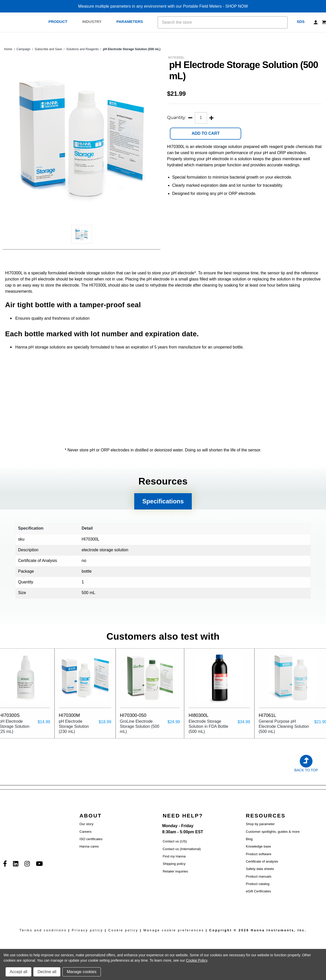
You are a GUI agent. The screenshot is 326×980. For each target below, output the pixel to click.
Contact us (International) (182, 849)
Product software (259, 854)
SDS (301, 22)
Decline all (47, 972)
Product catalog (258, 884)
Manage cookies (82, 972)
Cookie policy (123, 930)
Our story (86, 824)
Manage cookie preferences (174, 930)
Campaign (24, 49)
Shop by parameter (260, 824)
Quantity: (176, 118)
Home (8, 49)
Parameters (132, 22)
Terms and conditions (43, 930)
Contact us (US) (175, 841)
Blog (249, 839)
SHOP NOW (237, 6)
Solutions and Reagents (82, 49)
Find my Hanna (174, 856)
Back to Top (306, 770)
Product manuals (259, 876)
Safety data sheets (260, 869)
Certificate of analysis (262, 861)
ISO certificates (91, 839)
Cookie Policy (196, 960)
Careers (85, 832)
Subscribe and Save (48, 49)
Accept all (18, 972)
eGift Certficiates (258, 891)
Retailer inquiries (175, 871)
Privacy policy (87, 930)
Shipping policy (174, 864)
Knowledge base (258, 846)
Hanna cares (89, 846)
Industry (95, 22)
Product (61, 22)
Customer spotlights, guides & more (273, 832)
